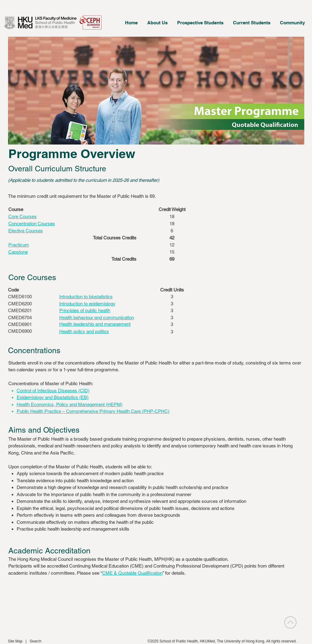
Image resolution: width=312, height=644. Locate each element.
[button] (157, 23)
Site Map (15, 641)
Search (35, 641)
